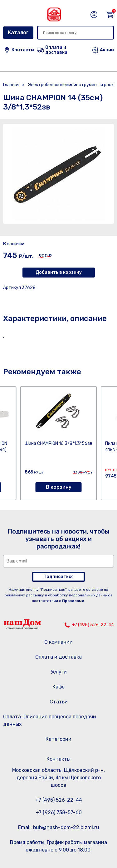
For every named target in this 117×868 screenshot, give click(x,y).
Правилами (73, 601)
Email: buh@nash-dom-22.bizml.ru (59, 827)
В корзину (59, 487)
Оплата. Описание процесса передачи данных (50, 720)
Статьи (59, 702)
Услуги (59, 672)
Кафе (58, 687)
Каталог (18, 33)
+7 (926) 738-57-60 (59, 812)
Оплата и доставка (58, 657)
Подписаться (58, 577)
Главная (11, 85)
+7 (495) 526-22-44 (93, 625)
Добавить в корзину (59, 272)
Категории (58, 739)
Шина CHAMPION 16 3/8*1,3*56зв (58, 443)
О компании (58, 642)
